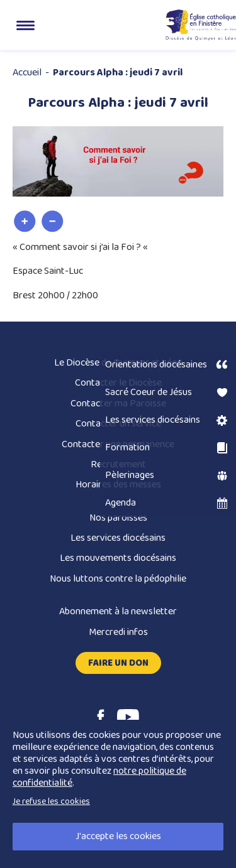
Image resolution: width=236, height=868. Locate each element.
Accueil (27, 73)
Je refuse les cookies (51, 801)
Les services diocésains (118, 538)
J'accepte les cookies (118, 836)
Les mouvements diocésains (118, 558)
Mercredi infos (118, 632)
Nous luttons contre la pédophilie (118, 579)
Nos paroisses (118, 518)
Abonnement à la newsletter (118, 611)
